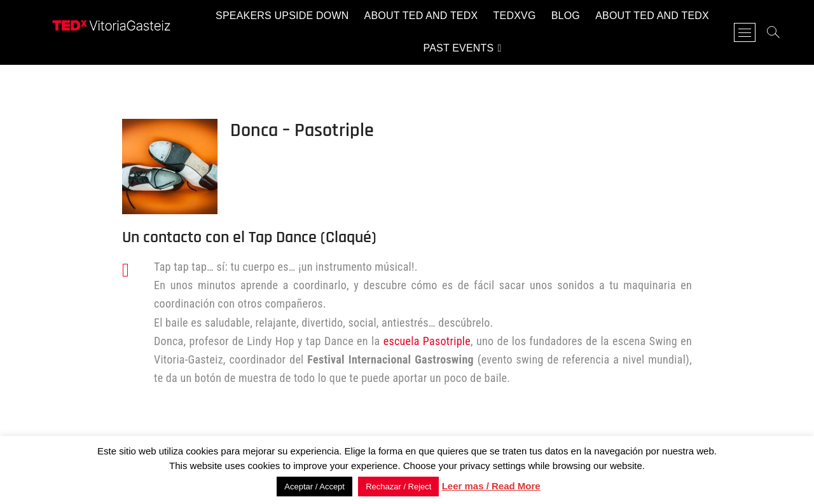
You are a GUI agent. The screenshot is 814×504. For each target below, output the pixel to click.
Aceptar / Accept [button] (314, 487)
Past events (458, 48)
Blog (566, 16)
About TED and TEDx (421, 16)
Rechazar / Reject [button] (398, 487)
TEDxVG (515, 16)
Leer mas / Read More (491, 486)
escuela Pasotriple (427, 341)
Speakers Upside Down (282, 16)
